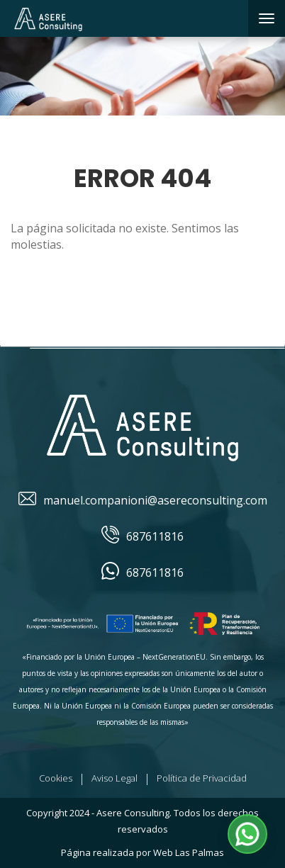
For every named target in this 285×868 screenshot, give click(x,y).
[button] (247, 834)
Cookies (56, 778)
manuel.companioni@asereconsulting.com (143, 501)
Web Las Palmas (189, 852)
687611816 (142, 537)
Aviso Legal (114, 778)
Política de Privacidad (202, 778)
